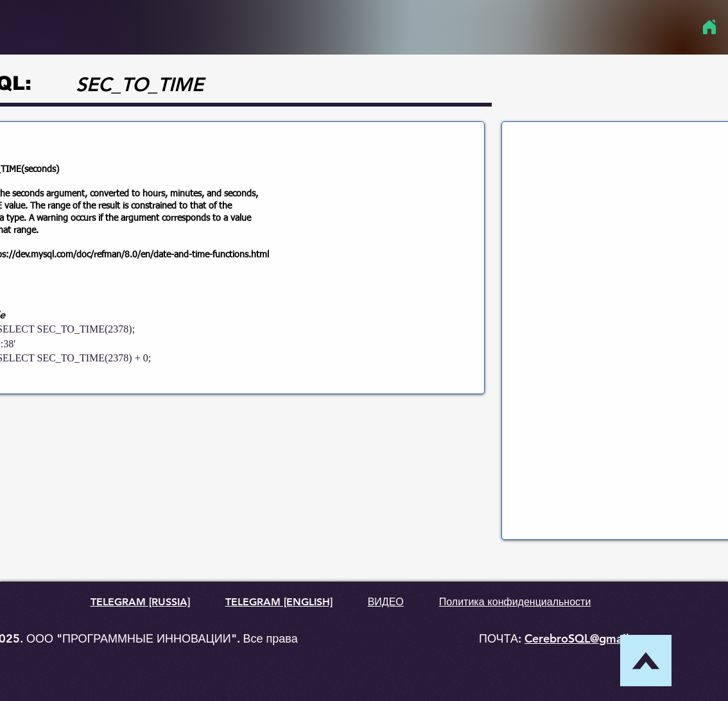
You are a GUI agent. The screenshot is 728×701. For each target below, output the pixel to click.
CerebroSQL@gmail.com (590, 638)
